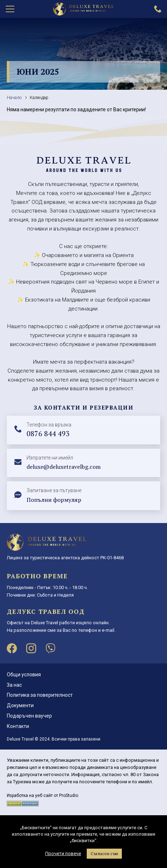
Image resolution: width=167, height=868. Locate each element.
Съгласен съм (104, 853)
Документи (20, 705)
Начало (14, 98)
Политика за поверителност (40, 695)
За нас (14, 685)
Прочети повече (63, 853)
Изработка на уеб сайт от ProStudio (42, 795)
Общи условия (24, 675)
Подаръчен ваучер (29, 716)
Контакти (18, 726)
